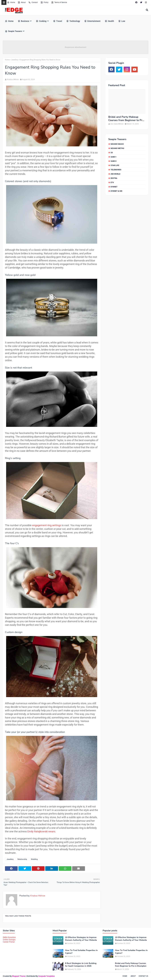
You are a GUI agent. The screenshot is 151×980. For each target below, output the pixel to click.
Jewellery (15, 60)
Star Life (115, 165)
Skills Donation (9, 937)
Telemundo (116, 170)
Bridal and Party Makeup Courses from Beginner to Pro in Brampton (126, 119)
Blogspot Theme (19, 976)
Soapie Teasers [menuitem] (14, 31)
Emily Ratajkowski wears (41, 831)
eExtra (114, 178)
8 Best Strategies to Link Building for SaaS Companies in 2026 (81, 965)
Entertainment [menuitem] (92, 21)
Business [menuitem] (23, 21)
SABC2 (113, 161)
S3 (112, 153)
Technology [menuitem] (73, 21)
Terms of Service (59, 2)
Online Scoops (9, 940)
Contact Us (143, 976)
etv (112, 182)
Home (11, 2)
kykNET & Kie (116, 191)
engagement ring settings (47, 525)
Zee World (115, 174)
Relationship (22, 859)
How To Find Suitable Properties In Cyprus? (81, 952)
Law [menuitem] (122, 21)
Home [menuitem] (9, 21)
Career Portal (9, 942)
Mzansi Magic (117, 144)
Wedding (34, 859)
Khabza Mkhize (13, 79)
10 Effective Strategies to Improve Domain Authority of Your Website (81, 939)
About (22, 2)
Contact (33, 2)
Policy (44, 2)
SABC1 (113, 157)
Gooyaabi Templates (47, 976)
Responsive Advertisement (75, 47)
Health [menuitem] (109, 21)
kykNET (114, 187)
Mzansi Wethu (117, 148)
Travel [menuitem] (58, 21)
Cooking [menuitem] (41, 21)
